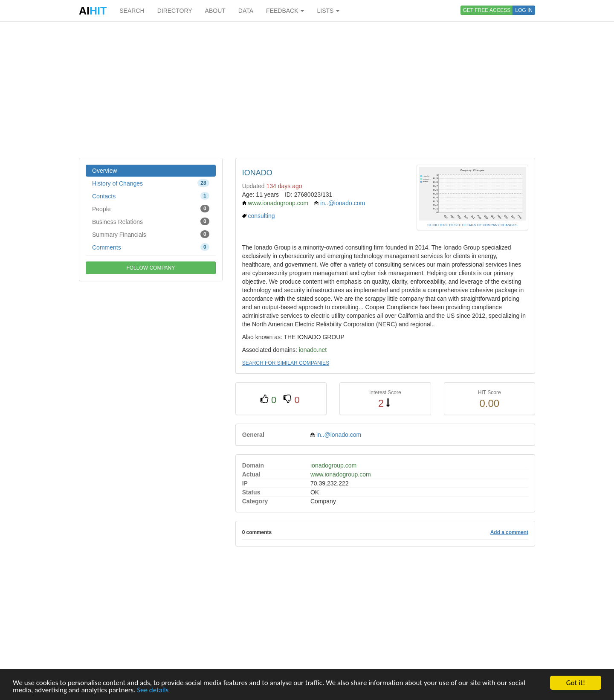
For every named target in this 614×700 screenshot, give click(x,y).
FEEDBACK (285, 11)
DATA (246, 11)
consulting (262, 216)
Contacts (151, 196)
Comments (151, 247)
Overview (104, 171)
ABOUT (215, 11)
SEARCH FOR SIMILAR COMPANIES (286, 363)
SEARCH (132, 11)
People (151, 209)
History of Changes (151, 183)
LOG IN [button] (524, 10)
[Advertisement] (307, 90)
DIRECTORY (175, 11)
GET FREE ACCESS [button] (487, 10)
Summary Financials (151, 234)
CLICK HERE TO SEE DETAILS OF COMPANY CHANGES (472, 225)
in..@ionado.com (343, 203)
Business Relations (151, 221)
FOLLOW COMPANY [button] (151, 268)
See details (153, 690)
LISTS (328, 11)
